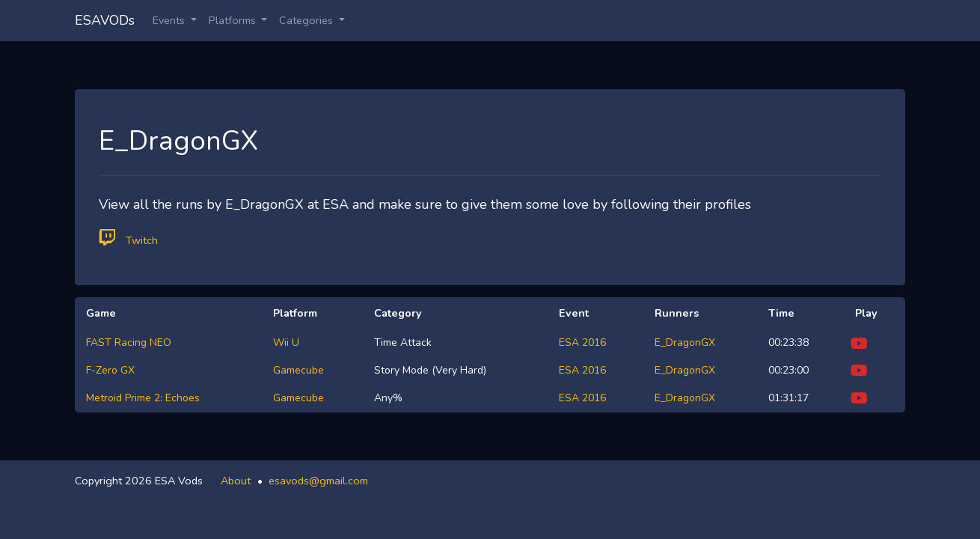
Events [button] (170, 20)
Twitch (128, 238)
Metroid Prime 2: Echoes (143, 398)
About (236, 481)
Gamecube (298, 370)
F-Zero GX (110, 370)
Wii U (286, 342)
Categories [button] (307, 20)
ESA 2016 (582, 342)
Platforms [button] (234, 20)
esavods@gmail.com (318, 481)
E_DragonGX (685, 342)
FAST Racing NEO (129, 342)
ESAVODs (105, 20)
